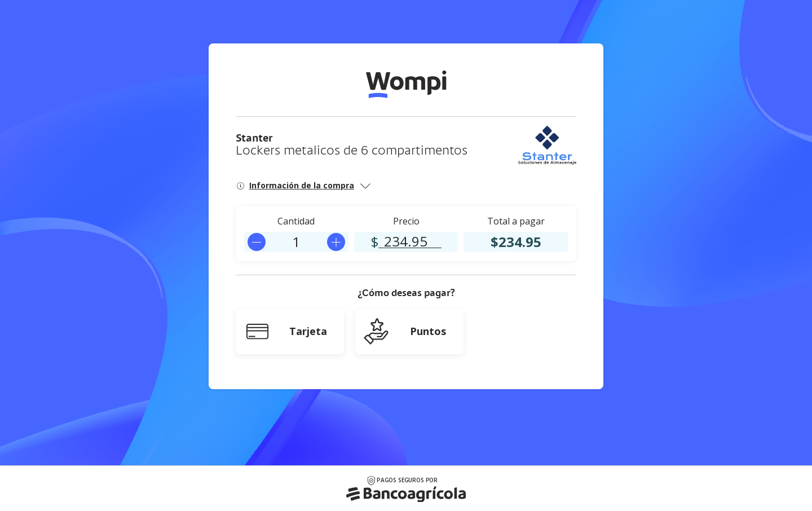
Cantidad (296, 221)
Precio (406, 221)
